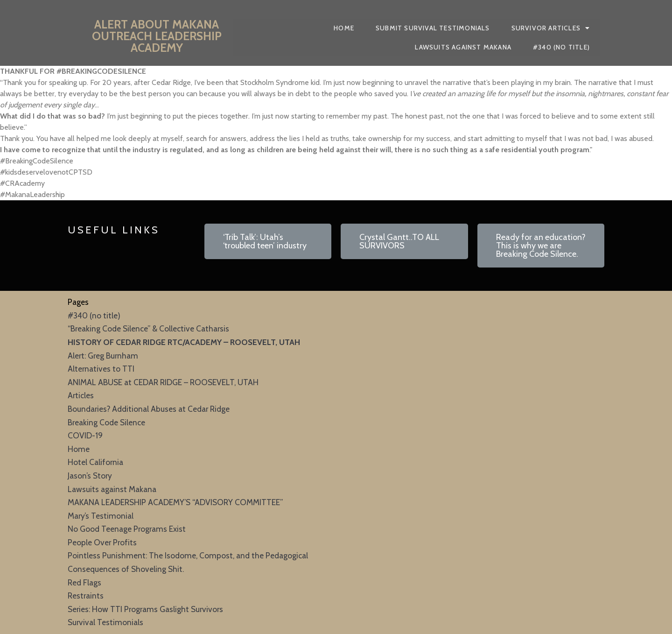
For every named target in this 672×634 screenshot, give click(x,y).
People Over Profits (102, 542)
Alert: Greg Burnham (103, 356)
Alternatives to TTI (101, 369)
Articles (81, 395)
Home (79, 449)
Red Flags (84, 582)
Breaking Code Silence (106, 422)
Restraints (86, 595)
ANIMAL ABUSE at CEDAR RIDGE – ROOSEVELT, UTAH (163, 382)
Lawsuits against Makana (112, 489)
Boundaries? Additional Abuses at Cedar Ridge (149, 409)
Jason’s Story (90, 475)
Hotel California (95, 462)
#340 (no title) (94, 315)
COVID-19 (85, 435)
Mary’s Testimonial (101, 516)
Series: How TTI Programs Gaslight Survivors (145, 609)
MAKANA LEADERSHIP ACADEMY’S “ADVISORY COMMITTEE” (175, 502)
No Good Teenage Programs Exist (127, 529)
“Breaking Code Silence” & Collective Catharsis (148, 328)
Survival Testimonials (105, 622)
